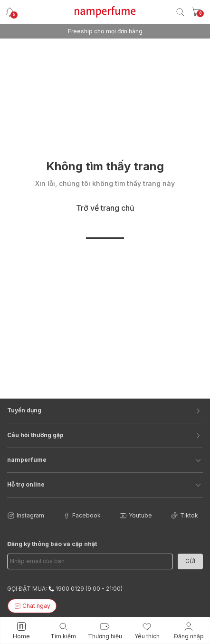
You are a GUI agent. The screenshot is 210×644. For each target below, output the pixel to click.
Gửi (190, 561)
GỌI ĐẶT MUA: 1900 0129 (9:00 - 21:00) (65, 589)
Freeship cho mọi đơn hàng (105, 31)
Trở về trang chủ (105, 208)
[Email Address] (90, 561)
